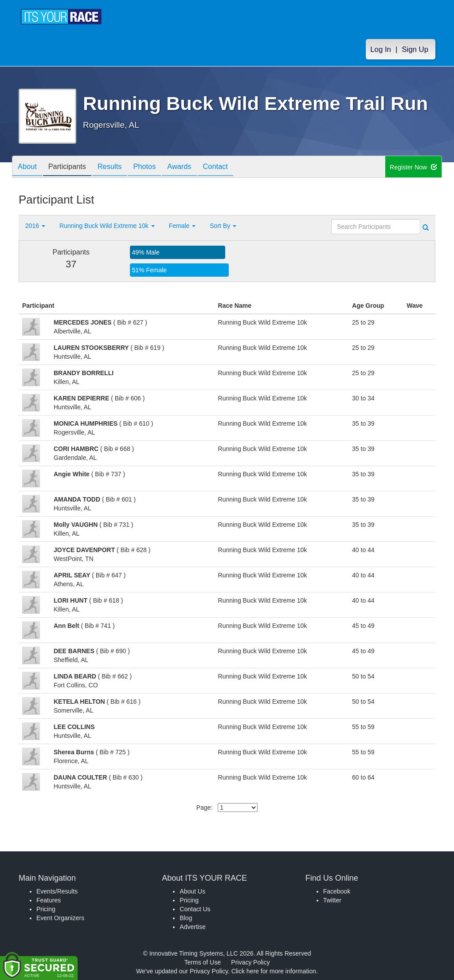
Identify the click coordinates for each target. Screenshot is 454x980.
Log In (381, 49)
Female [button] (182, 226)
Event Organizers (60, 918)
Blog (186, 918)
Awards (195, 167)
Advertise (192, 927)
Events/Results (57, 891)
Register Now (413, 167)
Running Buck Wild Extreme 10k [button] (107, 226)
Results (118, 167)
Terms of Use (203, 962)
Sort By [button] (223, 226)
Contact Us (195, 909)
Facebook (337, 891)
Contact (234, 167)
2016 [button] (35, 226)
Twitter (332, 900)
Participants (72, 167)
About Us (192, 891)
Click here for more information (274, 971)
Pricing (46, 909)
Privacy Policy (250, 962)
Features (49, 900)
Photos (157, 167)
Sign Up (415, 49)
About (29, 167)
